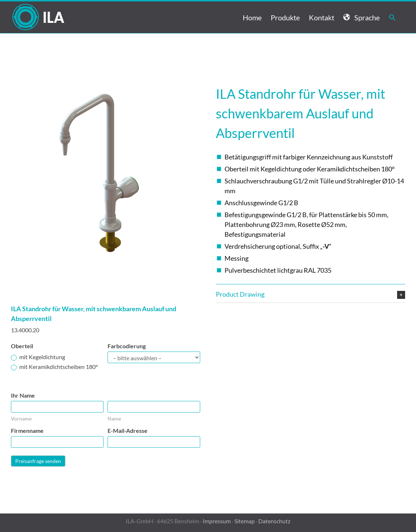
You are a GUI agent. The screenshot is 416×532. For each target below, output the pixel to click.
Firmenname (27, 431)
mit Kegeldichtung (38, 357)
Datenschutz (274, 521)
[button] (392, 17)
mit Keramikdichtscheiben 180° (54, 367)
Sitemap (245, 521)
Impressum (217, 521)
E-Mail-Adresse (128, 431)
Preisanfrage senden (38, 461)
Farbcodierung (127, 346)
